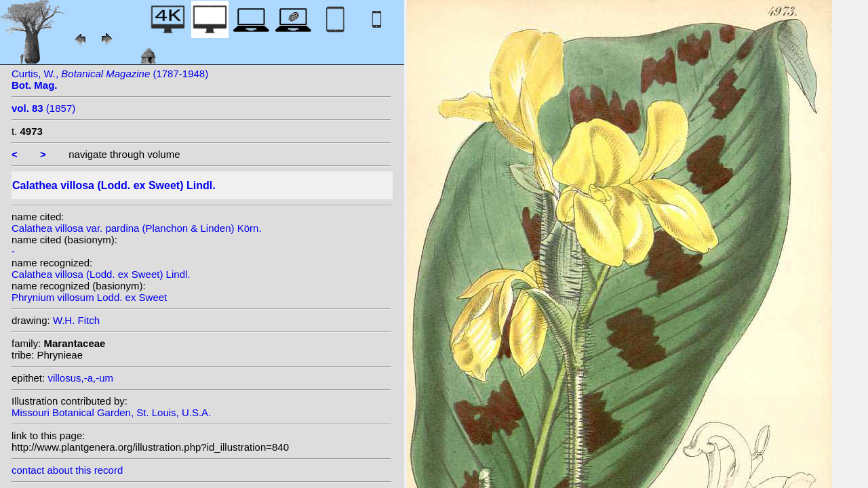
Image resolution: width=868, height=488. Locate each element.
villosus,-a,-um (80, 378)
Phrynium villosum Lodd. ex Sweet (89, 297)
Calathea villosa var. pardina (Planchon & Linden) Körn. (137, 228)
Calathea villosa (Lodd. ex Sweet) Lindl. (101, 274)
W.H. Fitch (76, 320)
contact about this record (67, 470)
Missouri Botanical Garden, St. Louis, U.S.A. (111, 412)
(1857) (43, 108)
